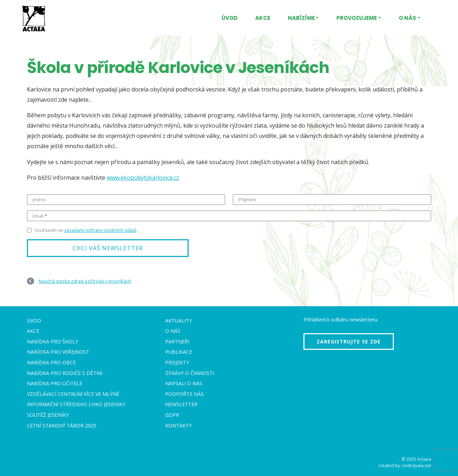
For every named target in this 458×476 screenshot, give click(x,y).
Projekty (177, 362)
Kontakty (178, 425)
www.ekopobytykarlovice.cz (143, 178)
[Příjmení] (332, 200)
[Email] (229, 216)
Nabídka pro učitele (55, 383)
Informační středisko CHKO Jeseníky (76, 404)
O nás (407, 18)
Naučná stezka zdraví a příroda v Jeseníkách (85, 281)
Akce (263, 18)
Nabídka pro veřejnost (58, 352)
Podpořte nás (185, 394)
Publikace (179, 352)
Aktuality (178, 321)
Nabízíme (301, 18)
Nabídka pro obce (51, 362)
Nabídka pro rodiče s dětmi (65, 373)
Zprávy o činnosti (190, 373)
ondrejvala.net (417, 466)
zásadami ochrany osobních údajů (100, 230)
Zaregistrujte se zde (349, 341)
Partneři (177, 341)
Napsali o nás (184, 383)
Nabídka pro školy (52, 341)
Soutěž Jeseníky (48, 415)
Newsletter (181, 404)
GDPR (172, 415)
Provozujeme (357, 18)
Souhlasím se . (86, 230)
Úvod (230, 18)
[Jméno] (126, 200)
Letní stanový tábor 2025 (62, 425)
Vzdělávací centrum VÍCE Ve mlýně (73, 394)
